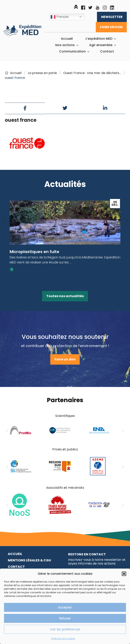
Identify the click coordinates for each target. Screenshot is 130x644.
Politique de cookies (63, 639)
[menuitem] (67, 39)
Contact (107, 51)
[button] (124, 574)
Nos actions (65, 45)
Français (60, 17)
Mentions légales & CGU (29, 560)
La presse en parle (42, 73)
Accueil (67, 39)
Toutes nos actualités (65, 296)
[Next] (126, 221)
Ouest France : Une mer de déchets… (92, 73)
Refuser (65, 618)
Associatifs (54, 488)
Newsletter (112, 17)
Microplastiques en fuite (34, 252)
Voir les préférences (65, 629)
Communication (72, 51)
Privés (57, 449)
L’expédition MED (99, 39)
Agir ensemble (101, 45)
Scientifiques (65, 416)
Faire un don (111, 27)
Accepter (65, 607)
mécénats (76, 488)
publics (72, 449)
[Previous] (4, 221)
